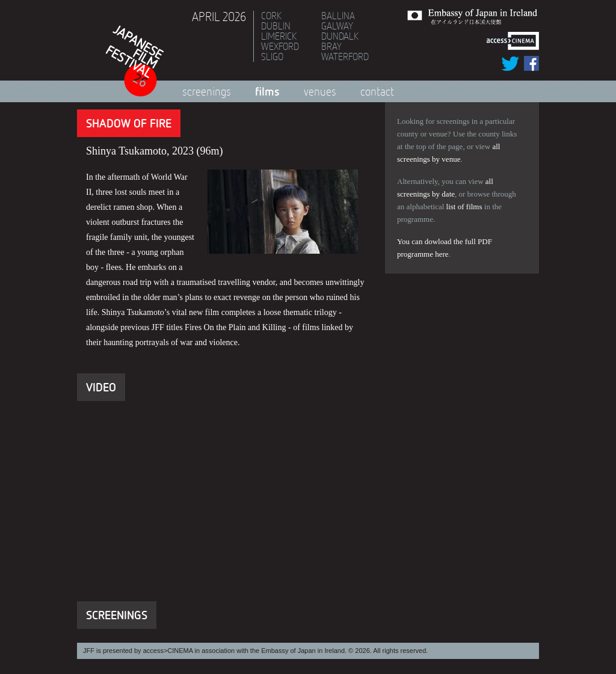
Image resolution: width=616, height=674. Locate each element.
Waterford (345, 57)
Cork (271, 16)
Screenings (207, 91)
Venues (320, 91)
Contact (377, 91)
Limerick (279, 36)
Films (267, 91)
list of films (464, 207)
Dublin (276, 26)
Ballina (338, 16)
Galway (337, 26)
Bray (331, 46)
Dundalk (340, 36)
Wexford (280, 46)
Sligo (272, 57)
